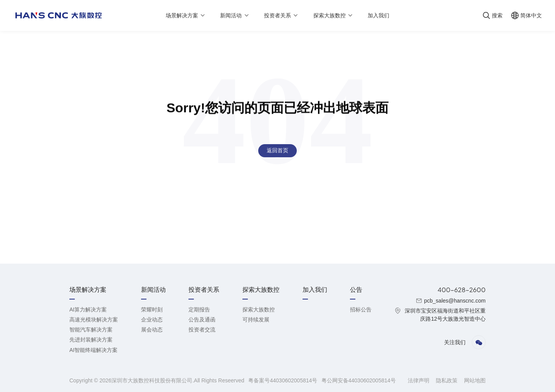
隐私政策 (447, 380)
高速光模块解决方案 (94, 320)
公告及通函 (202, 320)
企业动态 (152, 320)
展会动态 (152, 330)
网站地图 (475, 380)
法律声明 (419, 380)
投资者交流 (202, 330)
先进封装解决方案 (91, 340)
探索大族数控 (259, 310)
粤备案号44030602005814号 (283, 380)
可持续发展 (256, 320)
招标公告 (361, 310)
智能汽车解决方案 (91, 330)
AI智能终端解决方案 (93, 350)
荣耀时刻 (152, 310)
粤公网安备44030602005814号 (359, 380)
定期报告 (199, 310)
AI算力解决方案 (88, 310)
